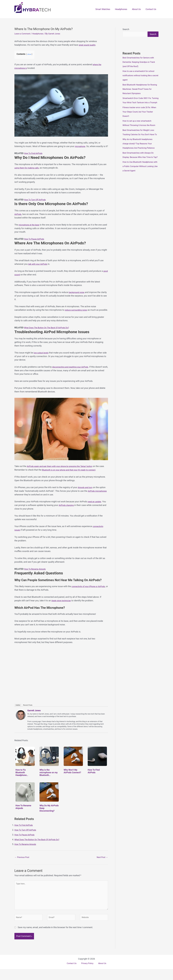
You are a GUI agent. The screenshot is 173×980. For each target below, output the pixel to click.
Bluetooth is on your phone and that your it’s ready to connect (77, 477)
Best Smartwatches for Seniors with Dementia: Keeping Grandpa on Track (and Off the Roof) (140, 62)
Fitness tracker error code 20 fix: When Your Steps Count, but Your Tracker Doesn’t (138, 116)
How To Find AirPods (34, 157)
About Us (137, 9)
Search (126, 29)
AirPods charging (67, 512)
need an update (95, 509)
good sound (20, 278)
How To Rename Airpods (36, 576)
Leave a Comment (23, 34)
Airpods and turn (86, 495)
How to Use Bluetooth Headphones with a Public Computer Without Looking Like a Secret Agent (139, 179)
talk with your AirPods (39, 268)
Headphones (122, 9)
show (29, 54)
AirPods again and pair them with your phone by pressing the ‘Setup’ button (63, 473)
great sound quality (88, 45)
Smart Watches (104, 9)
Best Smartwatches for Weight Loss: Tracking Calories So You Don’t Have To (140, 139)
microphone (80, 146)
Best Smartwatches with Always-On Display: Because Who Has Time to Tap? (140, 166)
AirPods (18, 218)
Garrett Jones (34, 718)
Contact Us (151, 9)
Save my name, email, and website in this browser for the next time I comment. (55, 938)
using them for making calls (28, 171)
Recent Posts (28, 712)
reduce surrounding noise (77, 314)
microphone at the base (30, 228)
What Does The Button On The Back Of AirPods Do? (49, 335)
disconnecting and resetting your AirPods (72, 374)
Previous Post (23, 864)
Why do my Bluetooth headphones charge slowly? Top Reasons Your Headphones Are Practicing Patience (140, 152)
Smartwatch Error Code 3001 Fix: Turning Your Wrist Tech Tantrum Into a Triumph (140, 103)
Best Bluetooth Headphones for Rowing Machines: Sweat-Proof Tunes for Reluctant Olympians (138, 89)
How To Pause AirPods (35, 242)
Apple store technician (62, 608)
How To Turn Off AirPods (36, 203)
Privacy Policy (87, 975)
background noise (77, 296)
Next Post (102, 864)
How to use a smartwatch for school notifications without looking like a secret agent (140, 76)
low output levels (42, 360)
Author (18, 712)
